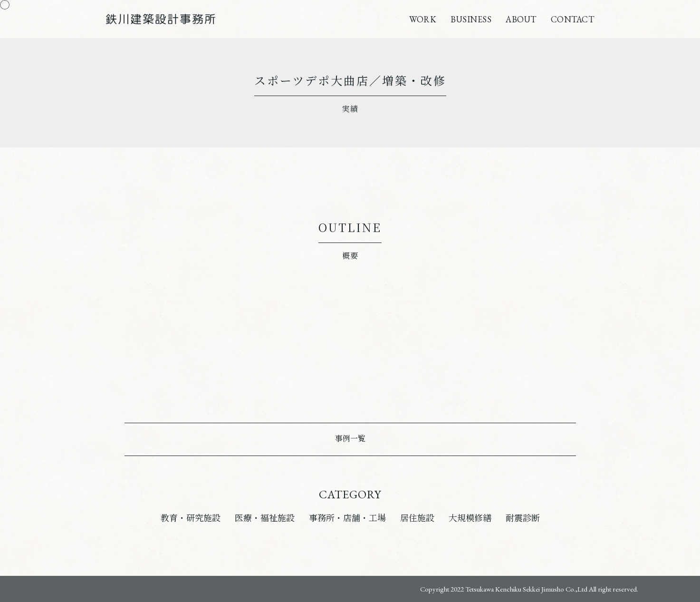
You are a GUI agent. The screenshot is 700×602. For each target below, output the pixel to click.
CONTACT (573, 19)
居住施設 (417, 518)
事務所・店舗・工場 (347, 518)
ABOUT (521, 19)
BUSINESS (471, 19)
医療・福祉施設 (265, 518)
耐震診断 (523, 518)
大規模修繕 (470, 518)
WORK (423, 19)
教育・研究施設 (191, 518)
